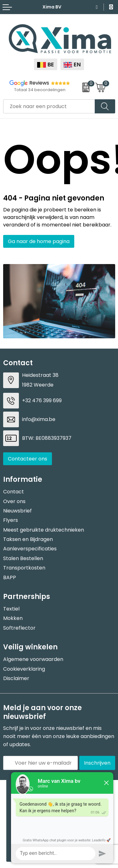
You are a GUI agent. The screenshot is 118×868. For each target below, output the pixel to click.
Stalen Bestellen (23, 558)
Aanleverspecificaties (30, 549)
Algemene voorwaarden (33, 659)
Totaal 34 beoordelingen (40, 90)
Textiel (11, 609)
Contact (14, 492)
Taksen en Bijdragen (28, 539)
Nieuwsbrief (17, 511)
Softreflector (19, 628)
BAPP (10, 577)
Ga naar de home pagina (39, 241)
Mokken (13, 618)
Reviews (39, 83)
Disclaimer (16, 678)
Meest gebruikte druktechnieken (44, 530)
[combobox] (49, 106)
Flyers (11, 520)
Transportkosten (24, 568)
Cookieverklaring (24, 669)
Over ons (14, 501)
